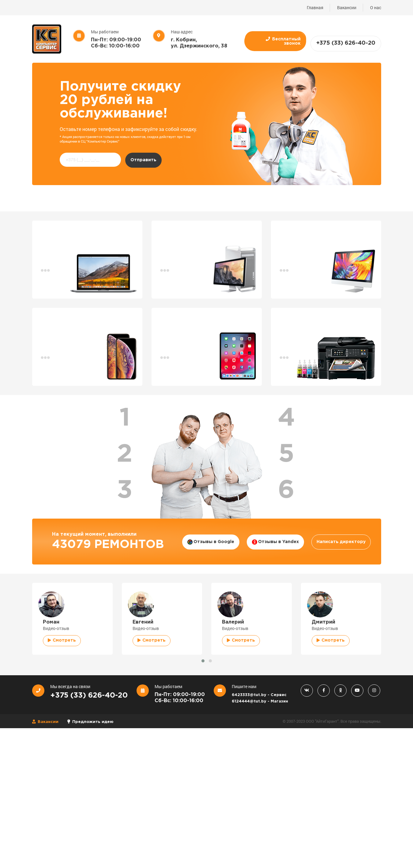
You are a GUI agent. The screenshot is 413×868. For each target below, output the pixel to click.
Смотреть (62, 640)
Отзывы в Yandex (275, 542)
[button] (203, 661)
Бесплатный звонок (283, 41)
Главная (315, 7)
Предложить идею (90, 722)
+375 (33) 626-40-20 (346, 43)
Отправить (143, 160)
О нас (376, 7)
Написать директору (341, 542)
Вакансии (347, 7)
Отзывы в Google (211, 542)
